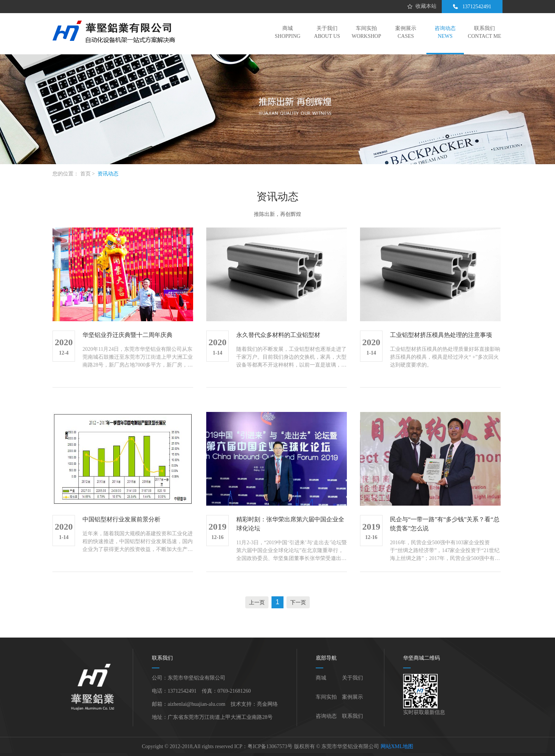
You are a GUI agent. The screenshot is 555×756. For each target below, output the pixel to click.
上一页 (257, 602)
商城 (321, 678)
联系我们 (352, 716)
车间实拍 (326, 697)
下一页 (298, 602)
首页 (85, 174)
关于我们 (352, 678)
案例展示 (352, 697)
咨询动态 (326, 716)
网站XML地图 (397, 746)
